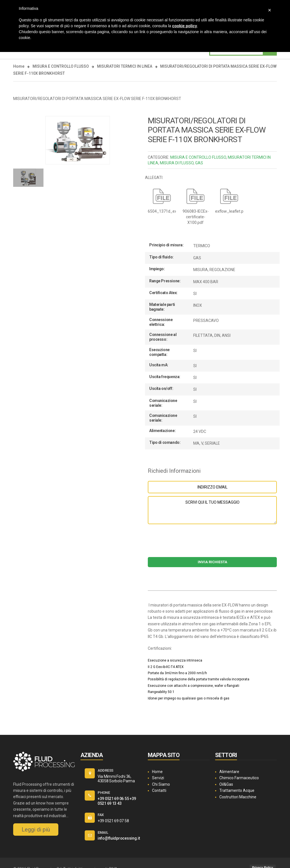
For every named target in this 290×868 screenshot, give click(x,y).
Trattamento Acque (237, 790)
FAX (101, 815)
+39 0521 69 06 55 (113, 799)
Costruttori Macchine (238, 797)
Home (19, 66)
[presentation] (212, 543)
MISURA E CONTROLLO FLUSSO (61, 66)
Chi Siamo (161, 784)
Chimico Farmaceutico (239, 778)
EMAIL (103, 832)
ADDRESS (105, 770)
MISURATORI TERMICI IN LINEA (125, 66)
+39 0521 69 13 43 (117, 801)
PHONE (104, 793)
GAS (199, 163)
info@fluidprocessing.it (119, 838)
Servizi (158, 778)
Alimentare (229, 772)
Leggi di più (36, 830)
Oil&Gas (226, 784)
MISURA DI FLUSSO (177, 163)
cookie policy (185, 26)
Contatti (159, 790)
